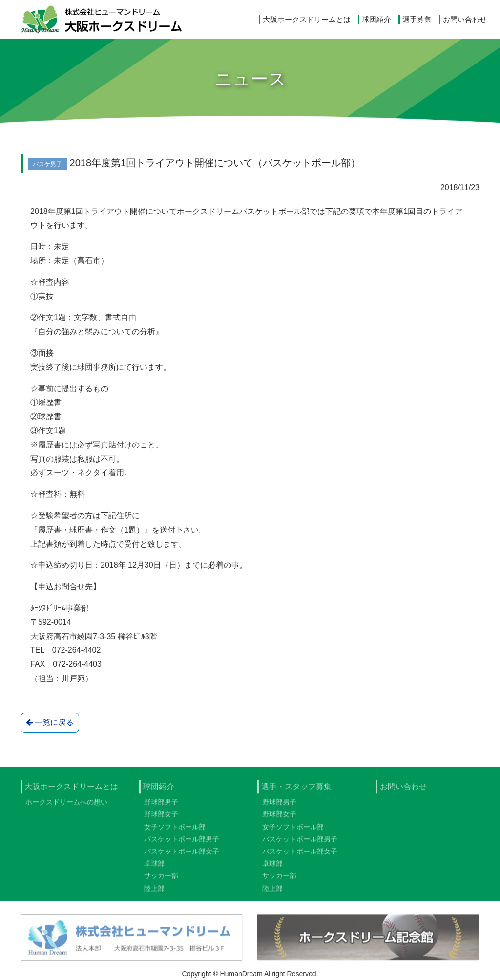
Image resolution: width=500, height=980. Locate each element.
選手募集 (417, 19)
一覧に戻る (50, 722)
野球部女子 (161, 819)
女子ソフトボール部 (175, 831)
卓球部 (154, 868)
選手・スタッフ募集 (296, 791)
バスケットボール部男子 (182, 843)
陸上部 (154, 893)
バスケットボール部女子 (182, 856)
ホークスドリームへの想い (66, 807)
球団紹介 (376, 19)
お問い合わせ (465, 19)
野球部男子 (161, 807)
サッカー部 (161, 880)
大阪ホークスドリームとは (307, 19)
